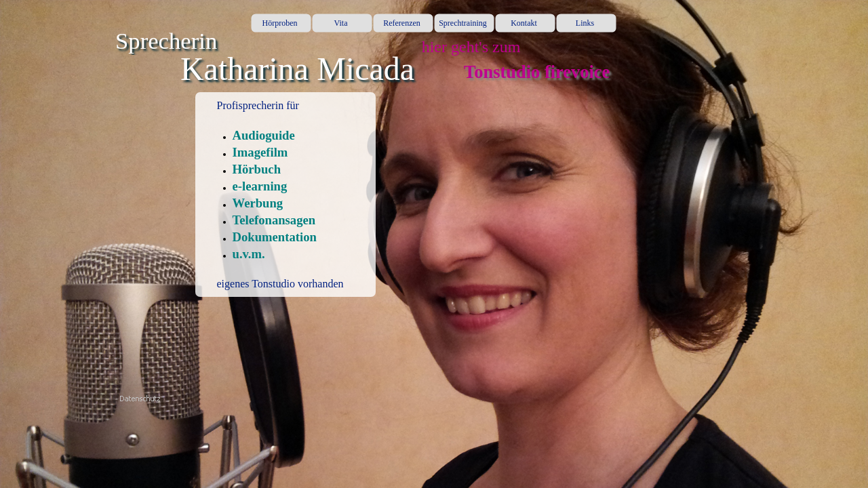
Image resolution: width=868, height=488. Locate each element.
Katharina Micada (297, 69)
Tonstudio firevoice (537, 72)
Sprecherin (166, 41)
